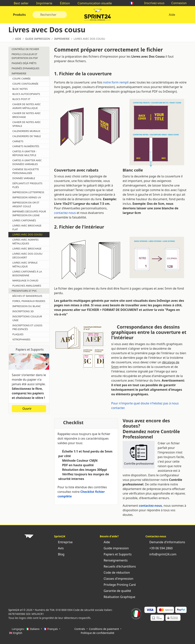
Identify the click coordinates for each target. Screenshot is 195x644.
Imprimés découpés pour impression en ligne (29, 213)
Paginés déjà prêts (24, 63)
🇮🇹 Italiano (33, 629)
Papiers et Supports (116, 554)
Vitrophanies (21, 339)
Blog (59, 554)
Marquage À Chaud (25, 280)
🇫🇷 (133, 3)
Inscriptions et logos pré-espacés (27, 327)
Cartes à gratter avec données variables (27, 162)
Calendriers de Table (27, 136)
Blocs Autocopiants (26, 94)
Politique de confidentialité (97, 633)
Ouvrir (29, 409)
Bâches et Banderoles (27, 296)
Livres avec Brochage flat (27, 227)
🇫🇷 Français (51, 629)
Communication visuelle (93, 3)
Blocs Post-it (21, 99)
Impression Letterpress (28, 192)
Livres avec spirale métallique (25, 264)
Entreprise (63, 542)
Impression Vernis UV (27, 197)
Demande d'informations (165, 542)
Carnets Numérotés (26, 146)
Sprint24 (97, 16)
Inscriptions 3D (23, 311)
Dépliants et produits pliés (27, 185)
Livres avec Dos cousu (27, 234)
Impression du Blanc (27, 306)
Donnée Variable (24, 178)
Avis (59, 548)
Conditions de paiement (104, 629)
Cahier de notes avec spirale (27, 124)
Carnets (18, 141)
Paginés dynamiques (25, 68)
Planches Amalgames (27, 286)
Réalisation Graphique (117, 597)
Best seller (19, 3)
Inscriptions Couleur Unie (27, 318)
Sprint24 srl (16, 610)
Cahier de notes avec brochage (27, 115)
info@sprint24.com (161, 554)
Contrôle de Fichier (25, 49)
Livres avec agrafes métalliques (26, 241)
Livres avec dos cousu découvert (27, 256)
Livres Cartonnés (24, 220)
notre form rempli (116, 82)
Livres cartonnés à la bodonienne (27, 273)
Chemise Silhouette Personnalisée (26, 171)
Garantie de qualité (115, 591)
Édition (63, 3)
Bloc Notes (20, 89)
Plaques (18, 334)
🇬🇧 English (16, 633)
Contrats (80, 629)
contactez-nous (65, 213)
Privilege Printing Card (118, 585)
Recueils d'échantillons (118, 566)
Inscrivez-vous (152, 3)
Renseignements (114, 560)
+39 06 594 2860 (159, 548)
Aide (172, 15)
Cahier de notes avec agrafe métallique (27, 106)
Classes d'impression (117, 579)
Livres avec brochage (27, 249)
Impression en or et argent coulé (26, 204)
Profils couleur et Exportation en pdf (25, 56)
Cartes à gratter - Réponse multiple (24, 153)
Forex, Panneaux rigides (29, 301)
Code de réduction (115, 573)
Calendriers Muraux (26, 131)
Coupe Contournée (25, 84)
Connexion (177, 3)
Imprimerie (42, 3)
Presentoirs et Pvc (24, 291)
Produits (19, 15)
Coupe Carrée (22, 79)
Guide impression (114, 548)
